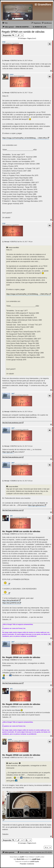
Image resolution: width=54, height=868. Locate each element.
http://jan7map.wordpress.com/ (12, 423)
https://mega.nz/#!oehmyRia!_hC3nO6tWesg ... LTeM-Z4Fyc (25, 138)
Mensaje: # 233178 (9, 412)
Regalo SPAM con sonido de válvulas (23, 32)
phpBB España (35, 862)
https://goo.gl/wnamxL (36, 505)
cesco (12, 74)
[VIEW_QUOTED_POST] (20, 763)
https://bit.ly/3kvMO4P (10, 600)
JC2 (11, 516)
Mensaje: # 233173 (9, 93)
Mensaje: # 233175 (9, 242)
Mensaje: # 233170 (9, 61)
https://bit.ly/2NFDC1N (11, 603)
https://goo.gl (7, 452)
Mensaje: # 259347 (9, 534)
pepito (10, 739)
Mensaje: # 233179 (9, 446)
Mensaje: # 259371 (9, 758)
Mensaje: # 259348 (9, 660)
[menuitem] (5, 23)
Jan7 (13, 394)
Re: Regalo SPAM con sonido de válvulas (21, 531)
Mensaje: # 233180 (9, 481)
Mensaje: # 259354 (9, 707)
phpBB (22, 857)
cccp (4, 42)
